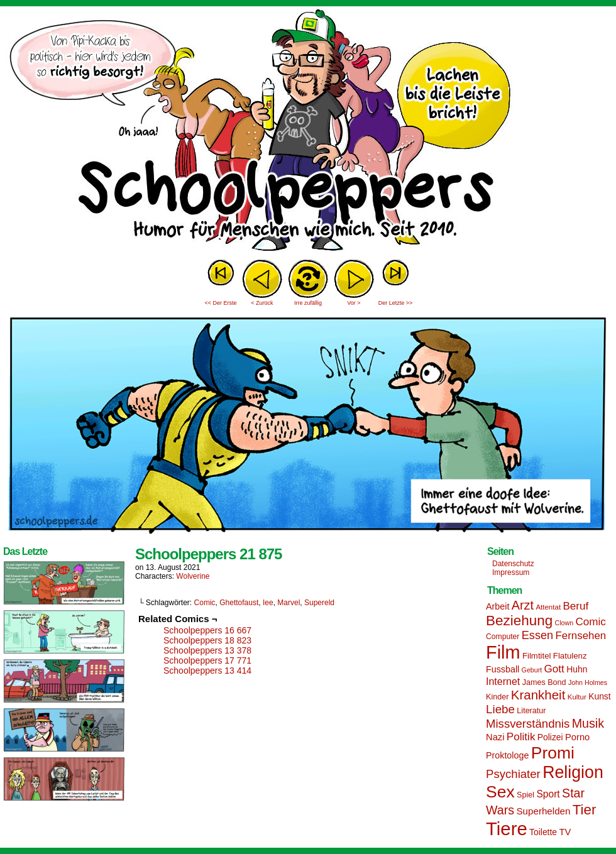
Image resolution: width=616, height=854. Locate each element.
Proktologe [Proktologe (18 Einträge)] (507, 755)
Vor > (354, 303)
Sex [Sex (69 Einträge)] (500, 792)
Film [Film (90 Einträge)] (503, 652)
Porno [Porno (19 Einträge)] (577, 737)
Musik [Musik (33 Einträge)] (588, 723)
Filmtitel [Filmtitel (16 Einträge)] (537, 656)
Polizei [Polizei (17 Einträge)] (550, 737)
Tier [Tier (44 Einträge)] (585, 810)
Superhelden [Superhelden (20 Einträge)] (543, 811)
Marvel (289, 603)
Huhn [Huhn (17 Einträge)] (577, 669)
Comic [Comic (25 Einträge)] (590, 622)
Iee (268, 603)
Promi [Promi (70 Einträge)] (553, 753)
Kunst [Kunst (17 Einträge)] (599, 696)
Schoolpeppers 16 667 (207, 630)
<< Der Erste (220, 303)
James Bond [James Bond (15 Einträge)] (544, 682)
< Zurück (262, 303)
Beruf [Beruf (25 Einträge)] (575, 606)
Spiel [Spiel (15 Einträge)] (525, 795)
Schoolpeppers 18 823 (207, 640)
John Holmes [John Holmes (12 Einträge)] (588, 682)
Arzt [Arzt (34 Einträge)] (523, 605)
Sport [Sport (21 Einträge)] (548, 794)
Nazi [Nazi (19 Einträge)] (495, 737)
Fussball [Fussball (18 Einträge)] (503, 669)
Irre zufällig (308, 303)
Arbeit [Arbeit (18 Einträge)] (498, 606)
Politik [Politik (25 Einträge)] (521, 737)
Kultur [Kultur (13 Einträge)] (577, 697)
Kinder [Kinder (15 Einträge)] (497, 697)
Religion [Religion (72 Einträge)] (573, 772)
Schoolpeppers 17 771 (207, 660)
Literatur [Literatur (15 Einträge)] (531, 711)
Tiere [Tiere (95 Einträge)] (507, 829)
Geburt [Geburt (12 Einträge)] (532, 670)
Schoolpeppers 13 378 (207, 650)
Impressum (511, 572)
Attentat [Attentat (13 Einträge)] (548, 607)
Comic (205, 603)
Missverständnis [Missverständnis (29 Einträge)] (528, 724)
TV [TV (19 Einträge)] (565, 832)
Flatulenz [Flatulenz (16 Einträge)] (570, 656)
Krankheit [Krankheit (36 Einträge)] (538, 695)
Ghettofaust (239, 603)
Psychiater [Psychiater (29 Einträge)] (513, 774)
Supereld (319, 603)
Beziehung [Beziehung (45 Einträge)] (519, 621)
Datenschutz (513, 564)
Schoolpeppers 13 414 (207, 671)
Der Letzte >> (396, 303)
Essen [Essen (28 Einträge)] (537, 635)
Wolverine (193, 576)
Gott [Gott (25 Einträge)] (554, 669)
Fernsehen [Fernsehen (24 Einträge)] (581, 636)
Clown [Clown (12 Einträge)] (564, 623)
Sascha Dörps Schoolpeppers (308, 132)
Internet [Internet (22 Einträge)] (503, 681)
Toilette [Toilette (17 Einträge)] (543, 832)
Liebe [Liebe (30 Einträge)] (500, 709)
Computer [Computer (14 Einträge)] (503, 637)
